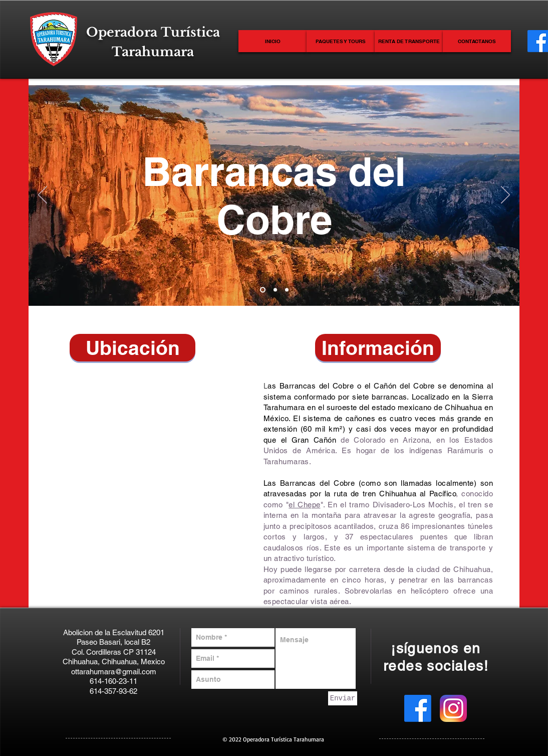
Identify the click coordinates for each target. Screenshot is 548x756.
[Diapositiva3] (287, 290)
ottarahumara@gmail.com (114, 672)
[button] (132, 348)
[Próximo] (505, 196)
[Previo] (43, 196)
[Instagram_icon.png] (453, 708)
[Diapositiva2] (275, 290)
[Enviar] (343, 698)
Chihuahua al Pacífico (418, 494)
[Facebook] (418, 708)
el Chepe (304, 505)
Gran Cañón (314, 440)
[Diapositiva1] (263, 290)
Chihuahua (463, 407)
